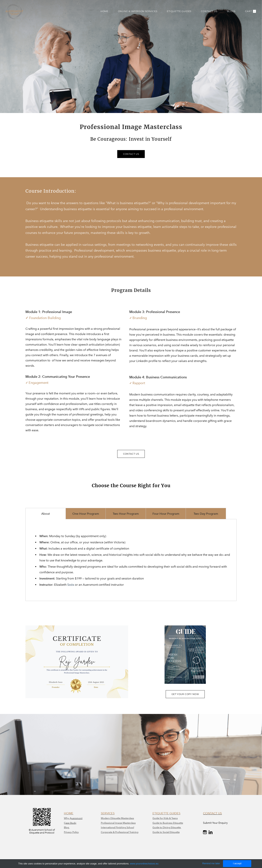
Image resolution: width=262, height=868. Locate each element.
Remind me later (211, 863)
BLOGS (229, 13)
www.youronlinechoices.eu (144, 864)
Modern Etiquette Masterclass (117, 818)
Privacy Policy (71, 832)
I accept (237, 863)
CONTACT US (206, 13)
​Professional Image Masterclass (118, 823)
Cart (248, 13)
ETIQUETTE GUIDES (176, 13)
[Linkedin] (211, 832)
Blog (67, 827)
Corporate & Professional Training (120, 832)
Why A (68, 818)
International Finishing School (117, 827)
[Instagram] (205, 832)
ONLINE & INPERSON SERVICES (135, 13)
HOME (102, 13)
